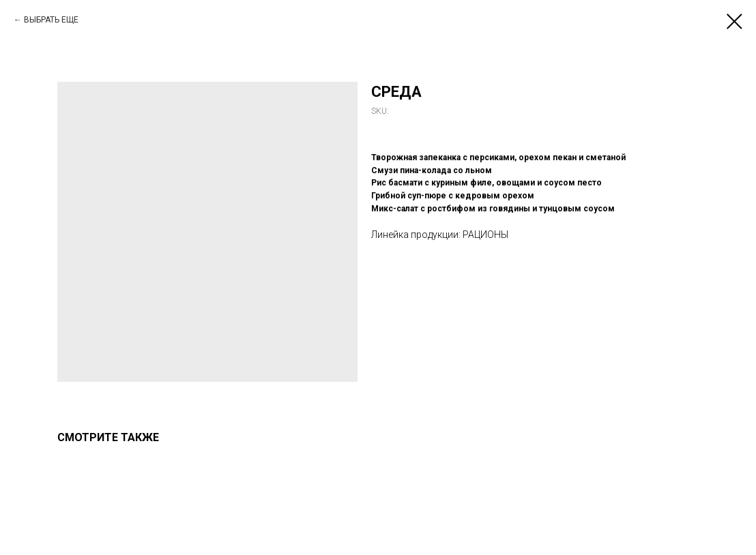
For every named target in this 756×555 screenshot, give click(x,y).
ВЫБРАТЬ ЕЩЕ (51, 20)
